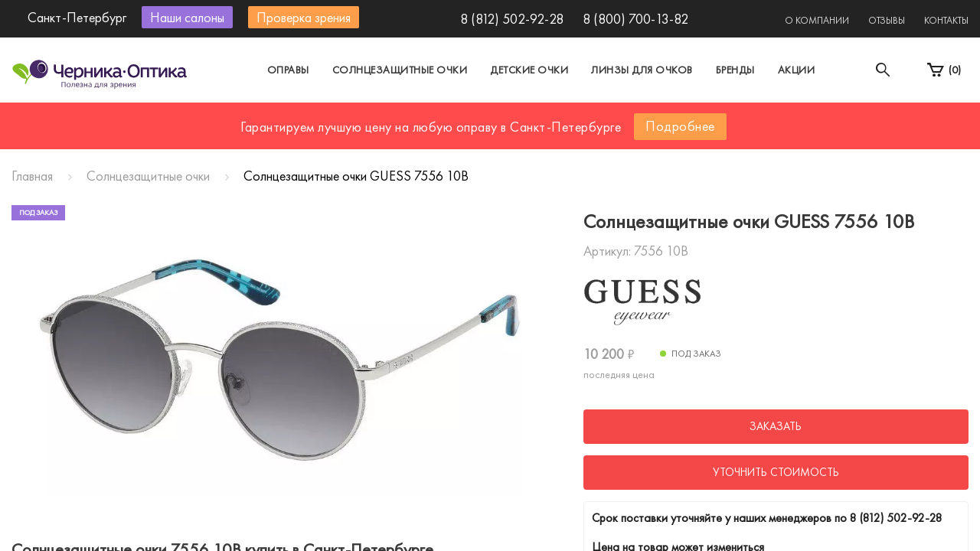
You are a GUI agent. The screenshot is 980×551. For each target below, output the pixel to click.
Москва (348, 117)
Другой (559, 117)
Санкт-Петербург (454, 117)
